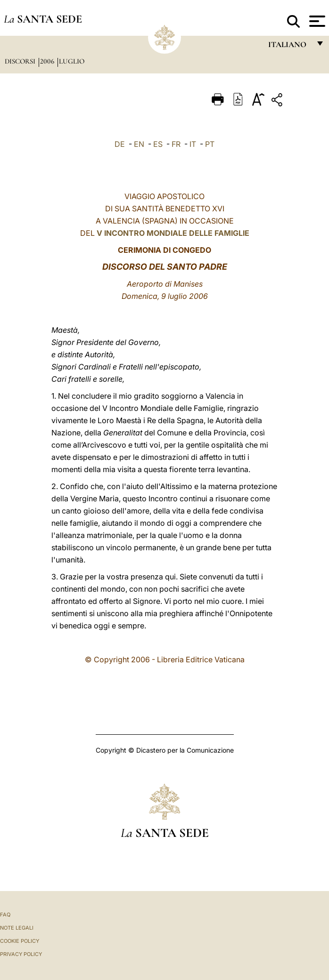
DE (120, 144)
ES (158, 144)
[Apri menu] (316, 21)
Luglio (72, 61)
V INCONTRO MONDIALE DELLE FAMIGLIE (173, 233)
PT (210, 144)
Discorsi (21, 61)
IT (193, 144)
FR (176, 144)
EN (139, 144)
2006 (48, 61)
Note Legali (17, 928)
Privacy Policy (21, 954)
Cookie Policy (20, 941)
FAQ (5, 915)
